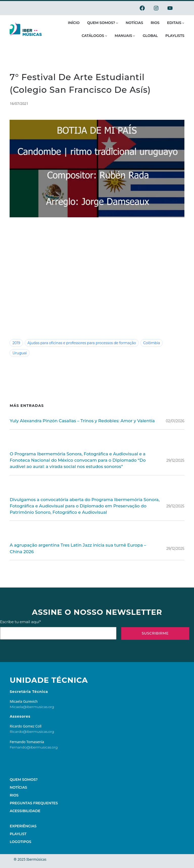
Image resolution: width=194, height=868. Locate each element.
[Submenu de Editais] (183, 23)
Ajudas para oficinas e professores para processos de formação (77, 343)
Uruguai (162, 343)
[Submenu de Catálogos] (106, 36)
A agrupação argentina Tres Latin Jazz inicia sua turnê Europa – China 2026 (82, 535)
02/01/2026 (176, 411)
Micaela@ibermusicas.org (32, 690)
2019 (16, 343)
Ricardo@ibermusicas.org (32, 715)
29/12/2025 (176, 450)
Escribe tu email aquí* (58, 613)
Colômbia (141, 343)
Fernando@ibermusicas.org (34, 731)
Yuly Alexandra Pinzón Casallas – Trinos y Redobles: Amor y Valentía (75, 411)
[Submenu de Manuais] (134, 36)
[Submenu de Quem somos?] (117, 23)
